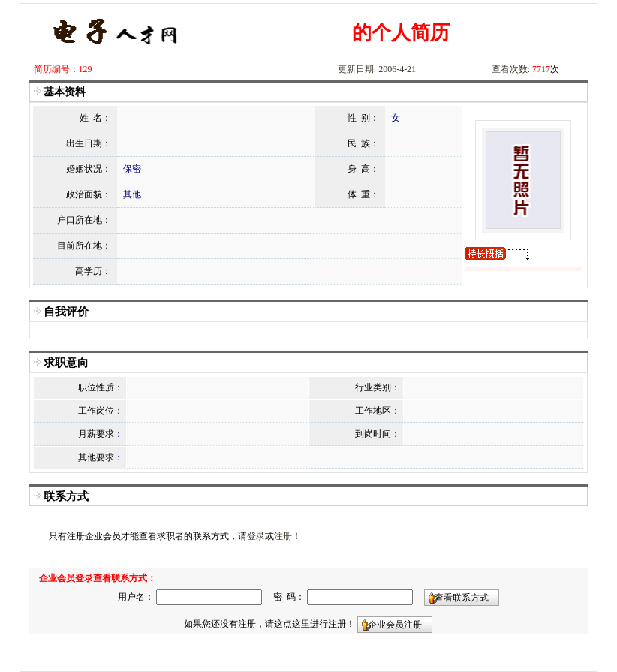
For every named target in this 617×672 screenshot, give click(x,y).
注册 (283, 536)
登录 (256, 536)
